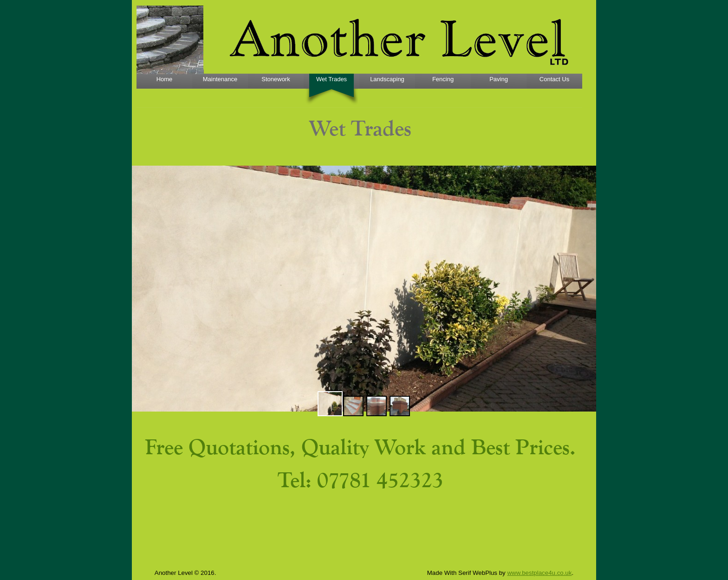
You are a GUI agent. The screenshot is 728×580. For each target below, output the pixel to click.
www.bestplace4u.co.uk (539, 573)
